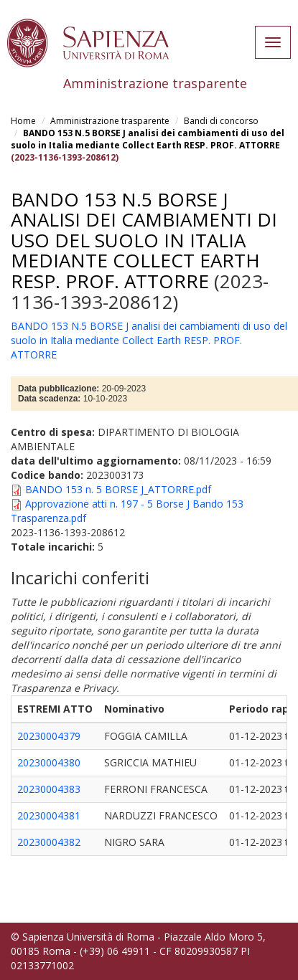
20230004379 (49, 736)
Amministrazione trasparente (110, 121)
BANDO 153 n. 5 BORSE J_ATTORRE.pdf (118, 489)
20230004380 (49, 762)
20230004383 (49, 789)
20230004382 (49, 842)
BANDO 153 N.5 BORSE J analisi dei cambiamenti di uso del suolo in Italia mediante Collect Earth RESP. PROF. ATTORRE (148, 139)
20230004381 (49, 815)
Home (23, 121)
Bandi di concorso (221, 121)
